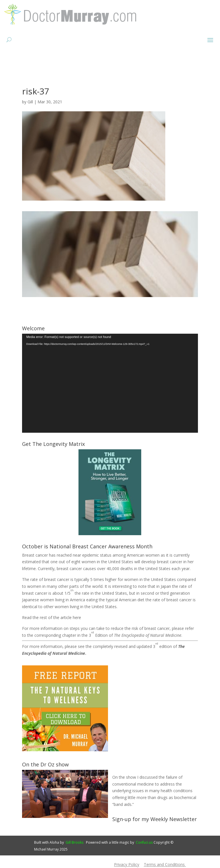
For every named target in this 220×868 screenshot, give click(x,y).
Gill (30, 102)
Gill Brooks (74, 842)
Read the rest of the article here (52, 617)
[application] (110, 383)
